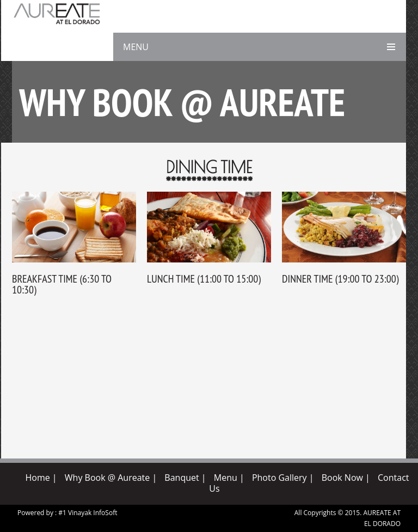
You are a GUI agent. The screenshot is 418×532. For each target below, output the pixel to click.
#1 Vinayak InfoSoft (88, 513)
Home (37, 478)
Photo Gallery (279, 478)
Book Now (342, 478)
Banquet (182, 478)
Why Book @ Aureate (107, 478)
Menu (226, 478)
